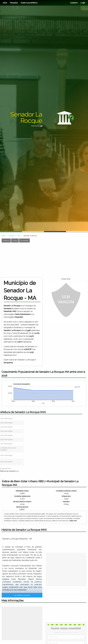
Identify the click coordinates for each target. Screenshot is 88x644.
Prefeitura (6, 240)
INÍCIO (4, 236)
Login (83, 3)
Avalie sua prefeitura (29, 3)
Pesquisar (14, 3)
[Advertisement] (43, 260)
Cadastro (74, 3)
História (15, 240)
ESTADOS (12, 236)
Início (5, 3)
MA (19, 236)
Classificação (24, 240)
